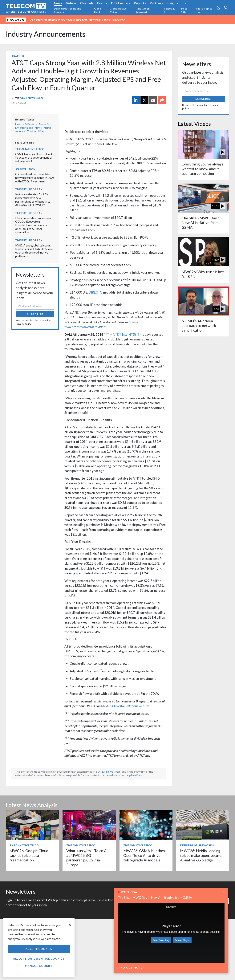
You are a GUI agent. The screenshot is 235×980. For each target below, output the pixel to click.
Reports (140, 3)
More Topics (204, 10)
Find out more (131, 968)
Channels (87, 3)
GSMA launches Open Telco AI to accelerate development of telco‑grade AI (34, 158)
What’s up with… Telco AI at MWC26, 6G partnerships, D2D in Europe (87, 858)
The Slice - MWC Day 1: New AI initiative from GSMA (155, 898)
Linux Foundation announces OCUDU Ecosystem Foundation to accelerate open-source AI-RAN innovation (33, 225)
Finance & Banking (26, 124)
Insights (173, 3)
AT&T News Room (31, 98)
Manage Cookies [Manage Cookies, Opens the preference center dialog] (39, 966)
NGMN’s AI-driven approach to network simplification (199, 326)
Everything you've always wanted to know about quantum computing (203, 169)
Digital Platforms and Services (68, 10)
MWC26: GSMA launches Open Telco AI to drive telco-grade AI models (144, 855)
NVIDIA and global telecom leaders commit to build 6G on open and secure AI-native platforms (34, 251)
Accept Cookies (39, 949)
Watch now (129, 892)
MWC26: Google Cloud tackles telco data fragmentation (29, 855)
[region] (39, 947)
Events (102, 3)
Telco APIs (184, 10)
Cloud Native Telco (118, 10)
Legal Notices (134, 775)
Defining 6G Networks (197, 845)
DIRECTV (96, 292)
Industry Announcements (46, 34)
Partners (156, 3)
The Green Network (143, 10)
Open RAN (98, 10)
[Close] (70, 925)
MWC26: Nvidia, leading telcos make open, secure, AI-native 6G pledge (201, 855)
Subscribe (35, 314)
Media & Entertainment (32, 126)
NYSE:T (134, 334)
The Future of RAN (29, 189)
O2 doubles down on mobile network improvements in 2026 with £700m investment (35, 178)
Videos (71, 3)
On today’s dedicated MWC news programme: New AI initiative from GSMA (77, 20)
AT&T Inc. (120, 334)
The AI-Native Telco (30, 149)
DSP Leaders (121, 3)
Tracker (18, 56)
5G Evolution (25, 169)
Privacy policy (24, 324)
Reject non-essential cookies (39, 959)
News (58, 3)
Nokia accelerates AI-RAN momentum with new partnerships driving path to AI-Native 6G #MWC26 (33, 200)
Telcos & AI (169, 10)
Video (42, 131)
